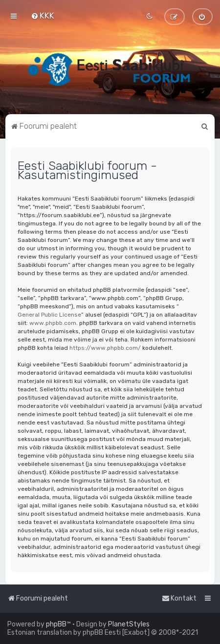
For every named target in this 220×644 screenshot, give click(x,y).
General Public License (49, 315)
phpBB (56, 624)
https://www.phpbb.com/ (105, 348)
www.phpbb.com (53, 323)
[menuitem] (43, 16)
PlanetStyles (129, 624)
